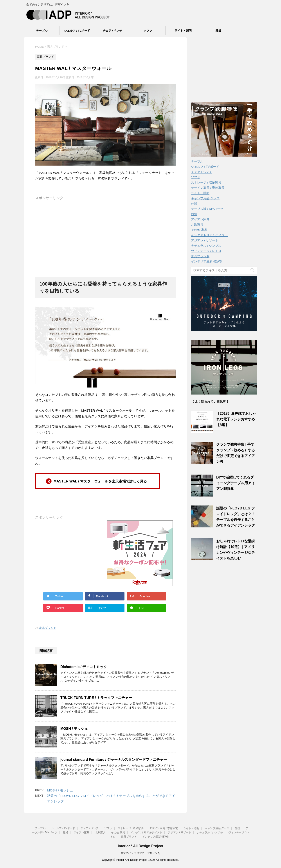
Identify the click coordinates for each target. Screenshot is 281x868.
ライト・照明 (183, 31)
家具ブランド (48, 628)
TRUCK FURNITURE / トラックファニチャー (96, 698)
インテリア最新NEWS (206, 261)
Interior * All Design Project (141, 846)
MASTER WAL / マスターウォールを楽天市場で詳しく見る (100, 481)
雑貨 (218, 31)
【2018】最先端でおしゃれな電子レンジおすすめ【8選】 (236, 419)
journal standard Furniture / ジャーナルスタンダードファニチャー (114, 760)
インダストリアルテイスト (209, 235)
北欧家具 (197, 225)
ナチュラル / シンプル (206, 246)
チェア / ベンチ (113, 31)
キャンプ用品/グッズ (205, 198)
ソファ (148, 31)
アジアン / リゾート (205, 240)
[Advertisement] (105, 231)
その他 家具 (199, 230)
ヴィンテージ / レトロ (206, 251)
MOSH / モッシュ (74, 729)
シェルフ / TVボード (77, 31)
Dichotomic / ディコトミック (84, 667)
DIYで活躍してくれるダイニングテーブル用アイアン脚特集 (236, 483)
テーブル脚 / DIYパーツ (207, 209)
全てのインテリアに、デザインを (140, 853)
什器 (194, 204)
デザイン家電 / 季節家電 (208, 188)
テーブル (42, 31)
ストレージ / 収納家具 (206, 182)
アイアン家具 (200, 219)
